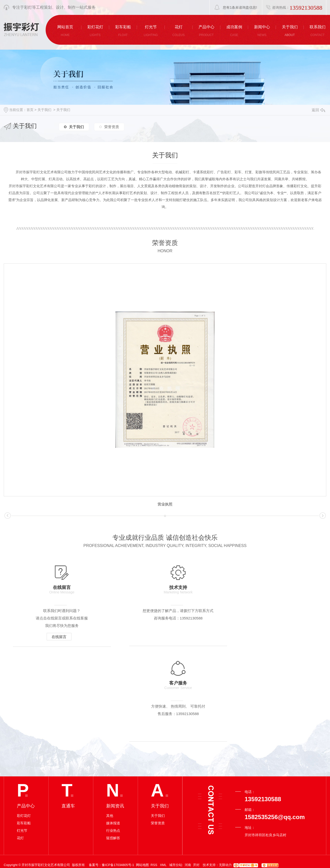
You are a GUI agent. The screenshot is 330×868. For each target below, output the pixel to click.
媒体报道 (113, 729)
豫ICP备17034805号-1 (118, 771)
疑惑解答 (113, 744)
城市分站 (176, 771)
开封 (196, 771)
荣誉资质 (112, 127)
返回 (318, 110)
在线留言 (56, 637)
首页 (30, 110)
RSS (154, 771)
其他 (110, 721)
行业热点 (113, 736)
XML (164, 771)
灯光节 (22, 736)
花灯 (20, 744)
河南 (188, 771)
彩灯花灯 (24, 721)
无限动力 (225, 771)
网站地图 (142, 771)
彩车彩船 (24, 729)
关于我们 (44, 110)
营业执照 (165, 504)
